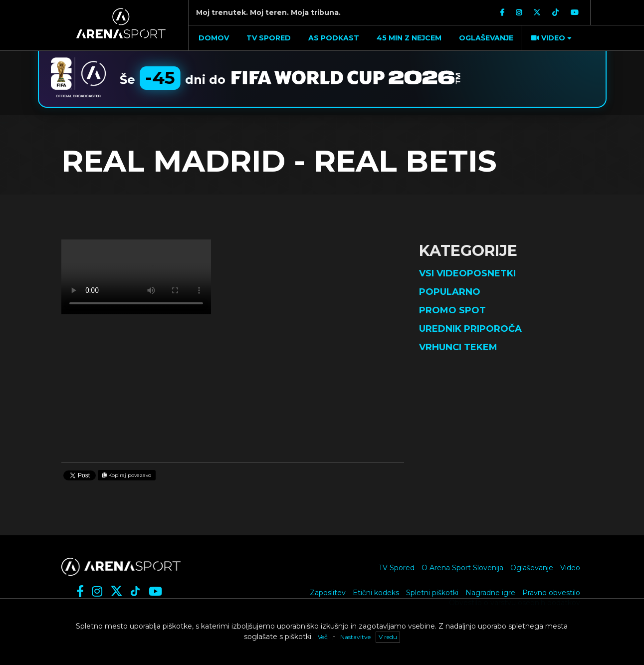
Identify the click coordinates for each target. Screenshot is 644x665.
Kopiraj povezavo (127, 475)
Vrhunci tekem (458, 347)
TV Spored (397, 568)
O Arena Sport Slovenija (462, 568)
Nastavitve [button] (355, 637)
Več (323, 637)
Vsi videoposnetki (467, 273)
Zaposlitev (328, 593)
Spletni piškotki (432, 593)
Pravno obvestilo (551, 593)
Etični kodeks (376, 593)
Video (570, 568)
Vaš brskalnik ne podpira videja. (136, 277)
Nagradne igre (490, 593)
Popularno (450, 292)
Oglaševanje (532, 568)
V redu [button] (388, 637)
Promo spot (452, 310)
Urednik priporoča (470, 329)
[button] (550, 38)
